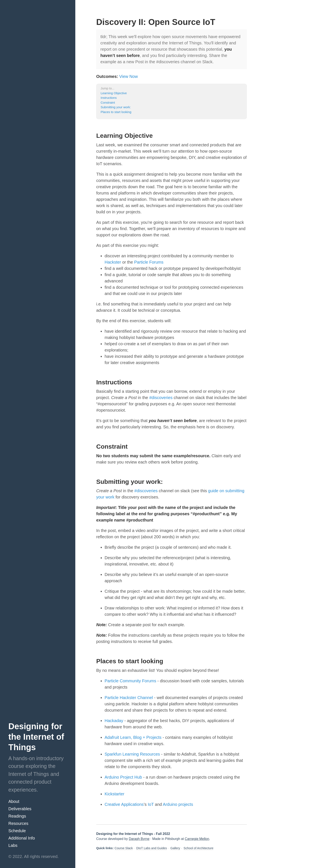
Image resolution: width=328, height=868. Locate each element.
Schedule (17, 831)
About (14, 801)
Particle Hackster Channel (129, 698)
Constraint (108, 102)
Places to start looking (116, 112)
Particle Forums (149, 262)
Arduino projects (178, 804)
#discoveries (161, 398)
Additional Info (22, 838)
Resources (18, 823)
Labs (13, 845)
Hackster (113, 262)
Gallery (175, 848)
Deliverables (20, 809)
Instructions (109, 98)
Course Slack (124, 848)
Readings (17, 816)
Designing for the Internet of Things (36, 737)
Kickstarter (114, 794)
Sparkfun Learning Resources (132, 754)
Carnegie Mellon (197, 839)
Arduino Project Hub (123, 777)
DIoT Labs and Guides (151, 848)
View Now (129, 76)
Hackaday (114, 721)
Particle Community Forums (130, 681)
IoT (151, 804)
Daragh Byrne (139, 839)
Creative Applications (124, 804)
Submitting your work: (116, 107)
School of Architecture (199, 848)
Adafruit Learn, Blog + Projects (134, 737)
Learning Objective (114, 93)
